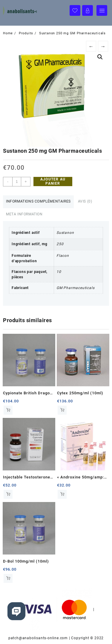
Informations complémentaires (38, 201)
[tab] (38, 202)
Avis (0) (85, 201)
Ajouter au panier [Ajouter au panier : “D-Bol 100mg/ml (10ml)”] (8, 578)
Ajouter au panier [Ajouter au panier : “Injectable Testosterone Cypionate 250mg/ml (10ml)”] (8, 494)
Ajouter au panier (53, 181)
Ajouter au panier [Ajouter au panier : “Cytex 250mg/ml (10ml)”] (62, 410)
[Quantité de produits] (17, 182)
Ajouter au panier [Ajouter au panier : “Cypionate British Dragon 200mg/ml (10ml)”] (8, 410)
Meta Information (24, 214)
